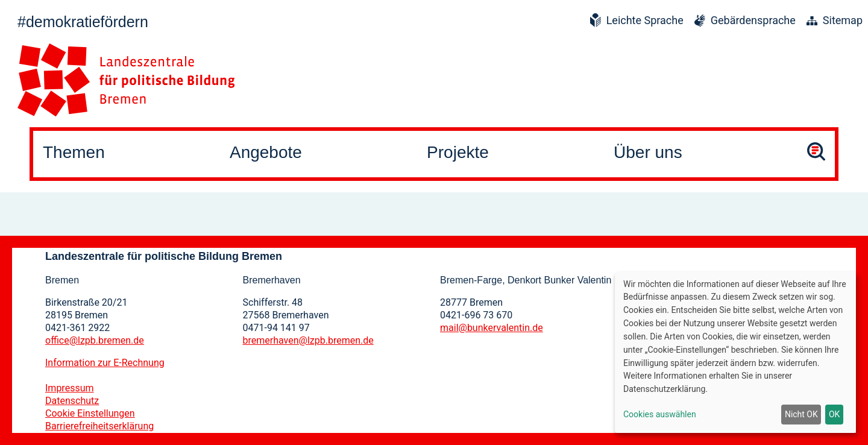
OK (834, 414)
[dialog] (735, 352)
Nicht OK (801, 414)
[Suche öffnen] (816, 154)
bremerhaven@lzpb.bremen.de (308, 340)
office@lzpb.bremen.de (95, 340)
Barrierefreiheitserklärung (99, 426)
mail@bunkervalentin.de (492, 328)
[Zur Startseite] (126, 80)
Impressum (70, 388)
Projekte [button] (458, 152)
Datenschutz (72, 401)
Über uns (648, 152)
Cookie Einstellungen (90, 413)
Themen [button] (74, 152)
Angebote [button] (266, 152)
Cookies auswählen (660, 414)
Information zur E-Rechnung (105, 363)
